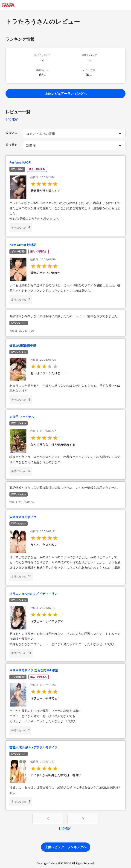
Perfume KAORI (20, 162)
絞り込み (12, 133)
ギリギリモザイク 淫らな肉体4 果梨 (34, 670)
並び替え (12, 145)
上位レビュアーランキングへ (66, 93)
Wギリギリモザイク (23, 517)
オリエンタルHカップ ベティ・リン (33, 594)
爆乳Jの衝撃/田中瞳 (23, 346)
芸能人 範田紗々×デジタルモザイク (33, 747)
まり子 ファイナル (22, 417)
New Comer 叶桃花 (23, 245)
